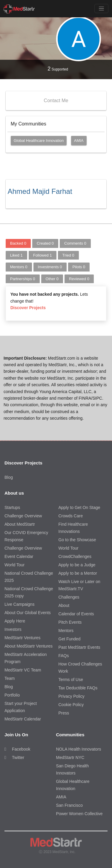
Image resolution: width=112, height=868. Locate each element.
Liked (16, 255)
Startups (12, 507)
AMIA (79, 141)
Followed (43, 255)
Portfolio (12, 695)
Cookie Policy (71, 705)
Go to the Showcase (77, 540)
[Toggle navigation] (101, 9)
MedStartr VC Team (23, 670)
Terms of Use (71, 680)
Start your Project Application (21, 707)
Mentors (19, 267)
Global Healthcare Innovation (39, 141)
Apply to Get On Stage (79, 507)
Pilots (79, 267)
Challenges (69, 597)
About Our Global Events (28, 613)
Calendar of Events (76, 614)
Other (52, 279)
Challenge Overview (23, 516)
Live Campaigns (19, 604)
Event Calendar (19, 556)
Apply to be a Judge (77, 565)
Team (10, 678)
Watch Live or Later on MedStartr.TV (79, 585)
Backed (18, 243)
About (64, 605)
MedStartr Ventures (23, 638)
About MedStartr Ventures (29, 646)
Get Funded (70, 639)
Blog (9, 477)
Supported (58, 69)
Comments (75, 243)
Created (45, 243)
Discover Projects (28, 308)
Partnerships (23, 279)
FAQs (64, 656)
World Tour (14, 565)
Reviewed (79, 279)
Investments (50, 267)
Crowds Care (71, 516)
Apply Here (15, 621)
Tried (68, 255)
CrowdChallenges (75, 556)
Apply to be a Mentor (78, 573)
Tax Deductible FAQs (78, 688)
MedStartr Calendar (23, 719)
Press (64, 713)
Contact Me (56, 101)
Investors (13, 629)
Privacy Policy (72, 696)
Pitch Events (70, 622)
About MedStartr (20, 524)
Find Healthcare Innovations (73, 528)
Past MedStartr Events (79, 647)
